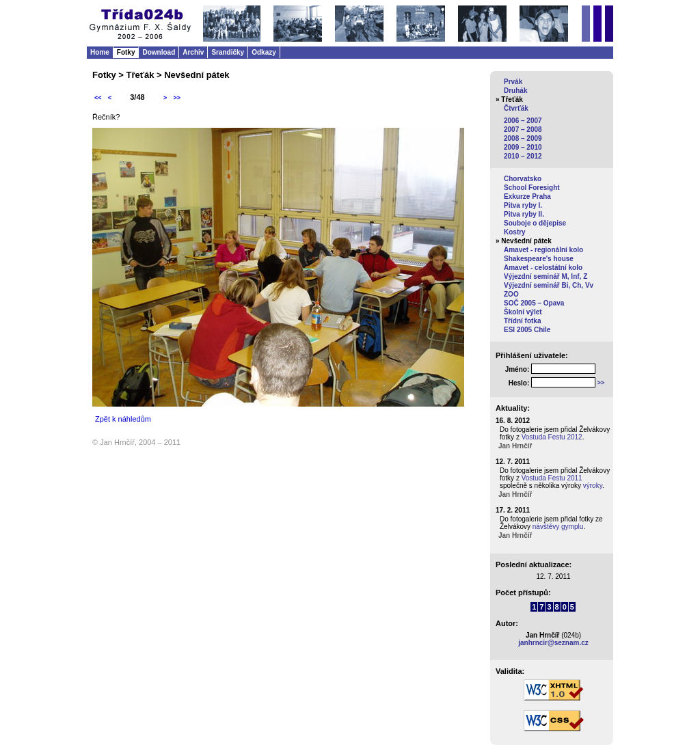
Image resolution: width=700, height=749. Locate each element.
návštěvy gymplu (558, 527)
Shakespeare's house (539, 259)
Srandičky (228, 52)
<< (98, 98)
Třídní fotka (522, 321)
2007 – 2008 (523, 130)
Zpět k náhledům (123, 419)
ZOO (511, 294)
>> (177, 98)
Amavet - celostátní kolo (543, 268)
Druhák (515, 91)
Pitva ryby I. (523, 205)
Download (159, 52)
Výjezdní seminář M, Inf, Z (546, 276)
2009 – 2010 (523, 147)
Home (100, 52)
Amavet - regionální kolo (543, 250)
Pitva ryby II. (524, 214)
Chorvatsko (523, 179)
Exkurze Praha (527, 196)
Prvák (513, 82)
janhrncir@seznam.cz (553, 643)
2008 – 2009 (523, 138)
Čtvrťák (516, 108)
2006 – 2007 (523, 121)
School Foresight (532, 188)
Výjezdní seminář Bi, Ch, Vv (549, 285)
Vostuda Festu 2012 (552, 437)
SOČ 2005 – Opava (534, 303)
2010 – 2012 (523, 156)
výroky (593, 486)
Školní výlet (523, 312)
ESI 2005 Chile (527, 330)
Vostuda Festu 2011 (552, 478)
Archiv (193, 52)
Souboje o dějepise (535, 223)
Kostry (515, 232)
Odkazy (264, 52)
